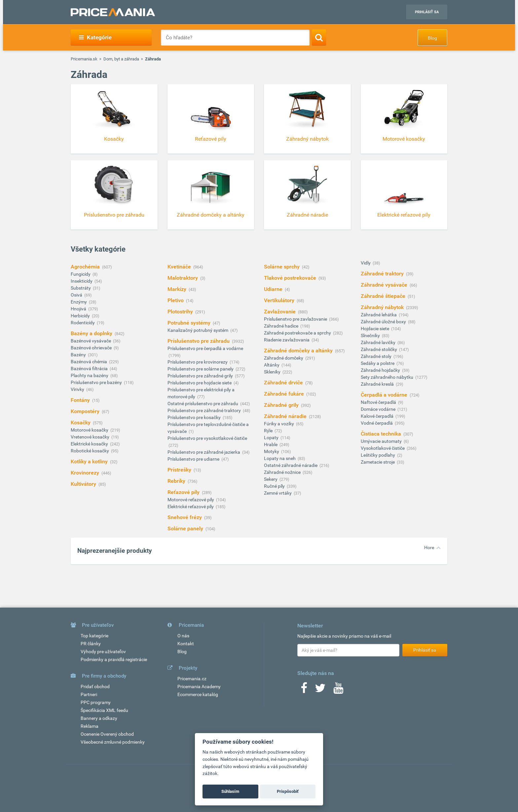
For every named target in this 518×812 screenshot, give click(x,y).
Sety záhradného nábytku (388, 377)
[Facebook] (304, 690)
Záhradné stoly (377, 356)
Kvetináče (180, 267)
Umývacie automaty (382, 441)
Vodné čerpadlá (377, 423)
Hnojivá (79, 309)
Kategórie (95, 37)
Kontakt (186, 644)
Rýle (269, 431)
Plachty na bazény (90, 375)
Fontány (81, 400)
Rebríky (177, 481)
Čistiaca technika (382, 434)
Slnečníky (371, 335)
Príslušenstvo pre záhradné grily (201, 376)
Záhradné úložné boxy (384, 322)
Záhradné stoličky (379, 349)
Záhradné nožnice (283, 472)
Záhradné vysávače (385, 285)
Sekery (271, 479)
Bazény (79, 355)
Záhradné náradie (286, 416)
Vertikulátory (280, 300)
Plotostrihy (181, 312)
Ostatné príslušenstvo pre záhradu (203, 404)
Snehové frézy (185, 517)
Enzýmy (79, 302)
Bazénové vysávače (91, 341)
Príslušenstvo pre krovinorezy (198, 362)
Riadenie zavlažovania (287, 340)
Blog (432, 38)
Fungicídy (81, 274)
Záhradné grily (282, 405)
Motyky (272, 451)
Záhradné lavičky (379, 342)
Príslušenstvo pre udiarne (194, 459)
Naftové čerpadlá (379, 402)
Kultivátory (84, 484)
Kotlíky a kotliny (90, 461)
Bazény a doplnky (92, 333)
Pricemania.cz (192, 679)
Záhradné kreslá (378, 384)
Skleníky (273, 372)
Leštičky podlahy (378, 455)
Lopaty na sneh (280, 458)
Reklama (90, 726)
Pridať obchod (95, 687)
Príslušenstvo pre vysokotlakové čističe (207, 438)
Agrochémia (86, 267)
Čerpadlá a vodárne (385, 395)
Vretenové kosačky (91, 437)
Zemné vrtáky (278, 493)
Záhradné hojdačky (381, 370)
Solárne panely (186, 529)
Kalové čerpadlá (378, 416)
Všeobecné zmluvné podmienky (113, 742)
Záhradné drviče (284, 383)
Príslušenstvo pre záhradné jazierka (204, 452)
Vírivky (78, 389)
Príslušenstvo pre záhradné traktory (205, 410)
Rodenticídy (83, 323)
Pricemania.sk (84, 59)
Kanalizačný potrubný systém (198, 330)
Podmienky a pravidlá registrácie (114, 659)
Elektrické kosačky (90, 444)
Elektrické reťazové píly (191, 507)
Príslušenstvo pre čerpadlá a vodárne (205, 348)
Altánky (272, 365)
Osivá (77, 295)
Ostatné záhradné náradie (291, 465)
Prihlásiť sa (427, 12)
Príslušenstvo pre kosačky (195, 417)
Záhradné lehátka (379, 315)
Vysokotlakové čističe (383, 448)
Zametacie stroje (378, 462)
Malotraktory (183, 278)
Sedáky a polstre (378, 363)
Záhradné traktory (383, 274)
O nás (183, 636)
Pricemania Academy (199, 687)
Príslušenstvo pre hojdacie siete (200, 383)
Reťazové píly (184, 492)
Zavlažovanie (280, 312)
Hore (429, 547)
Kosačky (81, 423)
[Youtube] (338, 690)
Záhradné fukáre (285, 394)
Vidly (366, 263)
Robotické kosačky (90, 451)
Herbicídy (81, 316)
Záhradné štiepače (384, 296)
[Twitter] (320, 690)
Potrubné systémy (190, 323)
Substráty (81, 288)
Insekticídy (82, 281)
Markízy (178, 289)
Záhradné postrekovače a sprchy (298, 333)
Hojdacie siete (375, 329)
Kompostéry (86, 411)
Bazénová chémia (89, 362)
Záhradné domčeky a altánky (299, 351)
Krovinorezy (86, 473)
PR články (91, 644)
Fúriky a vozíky (279, 424)
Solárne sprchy (282, 267)
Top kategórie (94, 636)
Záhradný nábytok (383, 307)
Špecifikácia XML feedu (104, 710)
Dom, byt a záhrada (121, 59)
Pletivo (176, 300)
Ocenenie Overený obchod (107, 734)
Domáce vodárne (379, 409)
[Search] (319, 37)
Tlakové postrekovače (291, 278)
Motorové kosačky (90, 430)
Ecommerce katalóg (198, 694)
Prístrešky (180, 470)
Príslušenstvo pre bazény (97, 382)
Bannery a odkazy (99, 718)
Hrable (271, 444)
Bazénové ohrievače (92, 348)
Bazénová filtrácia (90, 369)
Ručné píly (275, 486)
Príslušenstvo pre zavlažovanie (296, 319)
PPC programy (96, 702)
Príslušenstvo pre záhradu (199, 341)
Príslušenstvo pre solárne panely (201, 369)
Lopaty (272, 438)
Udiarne (274, 289)
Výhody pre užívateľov (103, 652)
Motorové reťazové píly (191, 500)
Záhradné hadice (282, 326)
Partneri (89, 694)
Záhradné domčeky (284, 358)
